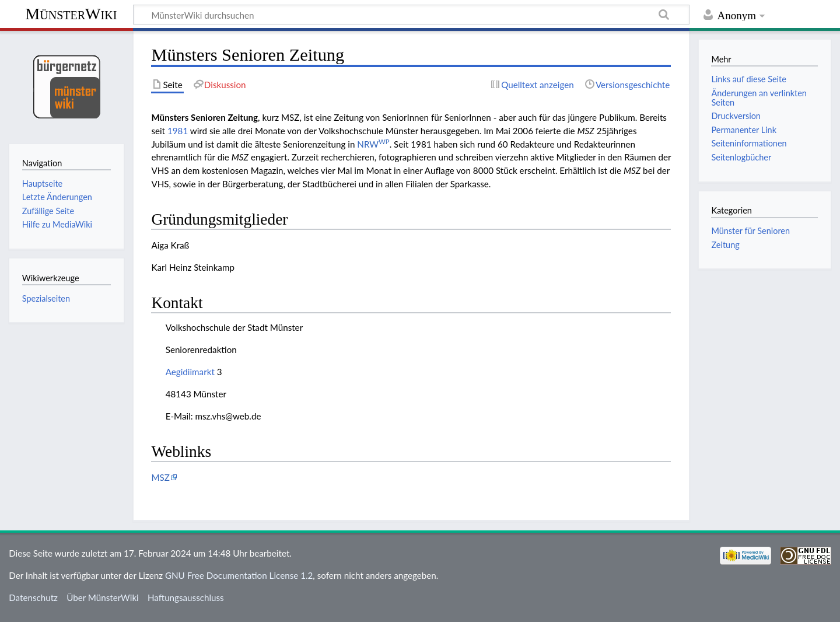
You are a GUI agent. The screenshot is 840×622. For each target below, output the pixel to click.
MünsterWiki (71, 14)
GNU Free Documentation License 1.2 (239, 575)
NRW (373, 144)
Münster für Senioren (750, 231)
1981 (178, 131)
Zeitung (725, 245)
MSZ (160, 477)
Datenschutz (33, 597)
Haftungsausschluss (186, 597)
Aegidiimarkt (190, 372)
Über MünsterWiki (103, 597)
